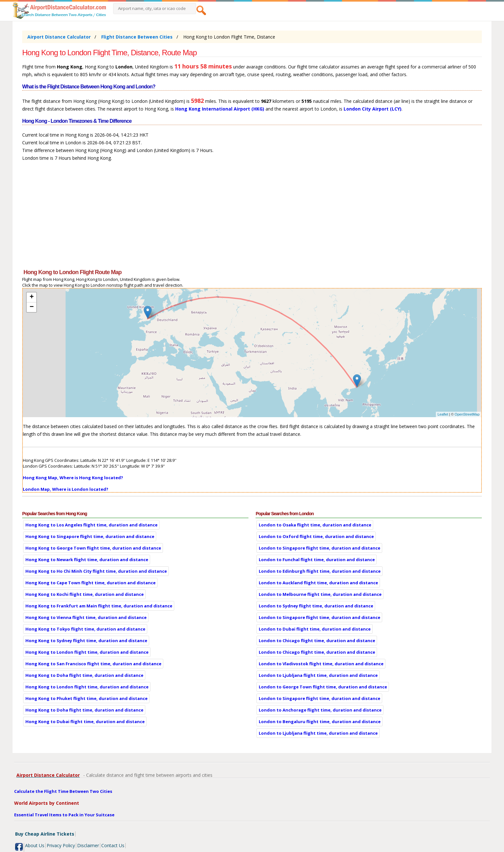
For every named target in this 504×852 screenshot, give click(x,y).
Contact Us (113, 845)
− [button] (32, 307)
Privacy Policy (61, 845)
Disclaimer (88, 845)
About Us (35, 845)
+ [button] (32, 297)
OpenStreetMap (467, 414)
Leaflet (443, 414)
